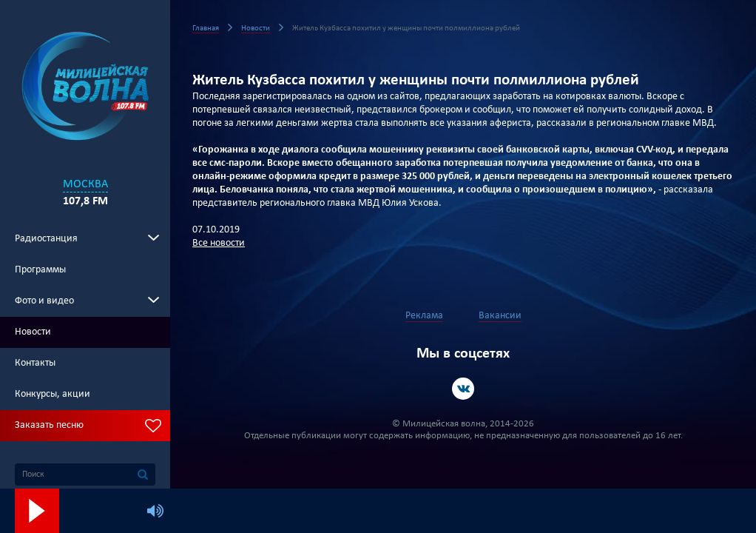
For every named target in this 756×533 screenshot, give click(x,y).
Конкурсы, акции (53, 394)
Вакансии (500, 316)
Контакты (35, 363)
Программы (40, 270)
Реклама (424, 316)
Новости (33, 332)
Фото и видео (44, 301)
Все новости (219, 243)
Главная (206, 29)
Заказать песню (49, 425)
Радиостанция (46, 239)
